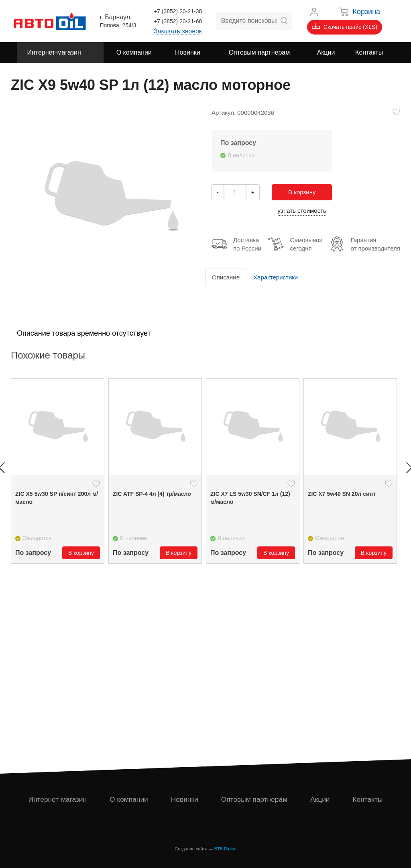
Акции (321, 799)
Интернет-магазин (58, 799)
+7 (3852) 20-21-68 (178, 21)
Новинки (185, 799)
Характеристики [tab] (276, 277)
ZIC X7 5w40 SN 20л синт (342, 494)
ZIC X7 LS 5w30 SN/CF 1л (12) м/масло (250, 498)
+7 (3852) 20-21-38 (178, 11)
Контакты (368, 799)
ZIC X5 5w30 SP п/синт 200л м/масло (57, 498)
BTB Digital (225, 849)
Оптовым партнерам (255, 799)
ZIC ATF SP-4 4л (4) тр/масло (152, 494)
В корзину (302, 192)
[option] (58, 471)
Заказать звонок (178, 31)
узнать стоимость (302, 211)
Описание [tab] (226, 277)
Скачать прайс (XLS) (345, 26)
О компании (129, 799)
